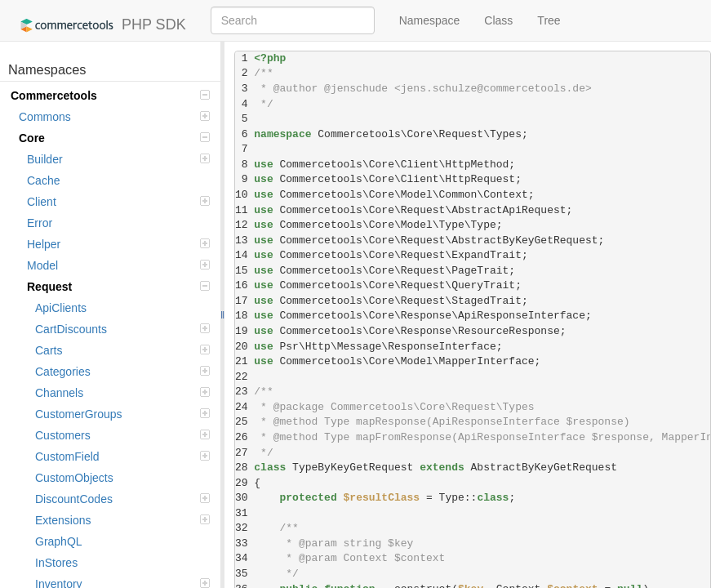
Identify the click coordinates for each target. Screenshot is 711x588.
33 (244, 543)
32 (244, 528)
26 (244, 437)
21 (244, 361)
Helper (118, 244)
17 (244, 301)
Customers (122, 435)
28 (244, 468)
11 (244, 210)
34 (244, 558)
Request (118, 287)
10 (244, 195)
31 (244, 513)
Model (118, 265)
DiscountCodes (122, 499)
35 (244, 574)
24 (244, 407)
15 (244, 271)
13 (244, 241)
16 (244, 285)
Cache (43, 180)
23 (244, 392)
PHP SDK (99, 25)
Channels (122, 393)
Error (40, 223)
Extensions (122, 520)
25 (244, 422)
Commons (114, 117)
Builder (118, 159)
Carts (122, 350)
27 (244, 453)
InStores (56, 563)
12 (244, 225)
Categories (122, 372)
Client (118, 202)
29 (244, 483)
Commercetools (110, 96)
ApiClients (61, 308)
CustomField (122, 457)
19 (244, 331)
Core (114, 138)
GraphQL (59, 541)
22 (244, 377)
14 (244, 255)
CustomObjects (74, 478)
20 (244, 347)
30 (244, 498)
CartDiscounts (122, 329)
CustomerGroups (122, 414)
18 (244, 316)
